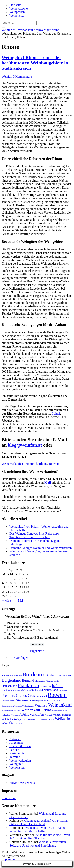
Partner (14, 750)
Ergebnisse (37, 651)
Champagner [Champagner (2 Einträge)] (40, 681)
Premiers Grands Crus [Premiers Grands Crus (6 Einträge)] (18, 695)
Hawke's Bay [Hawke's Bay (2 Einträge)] (46, 686)
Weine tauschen (19, 8)
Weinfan (7, 77)
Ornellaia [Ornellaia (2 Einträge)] (63, 690)
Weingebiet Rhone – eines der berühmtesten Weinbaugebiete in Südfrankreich (35, 63)
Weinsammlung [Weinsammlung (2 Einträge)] (33, 719)
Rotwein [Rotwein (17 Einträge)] (57, 695)
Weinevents (17, 16)
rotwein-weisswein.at (23, 783)
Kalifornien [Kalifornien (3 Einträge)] (8, 690)
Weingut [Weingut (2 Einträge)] (48, 715)
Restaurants (17, 753)
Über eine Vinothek (19, 627)
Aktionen (15, 739)
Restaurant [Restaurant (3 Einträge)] (41, 696)
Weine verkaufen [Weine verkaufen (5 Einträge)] (32, 714)
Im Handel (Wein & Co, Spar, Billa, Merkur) (35, 630)
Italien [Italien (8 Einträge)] (57, 686)
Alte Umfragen (19, 658)
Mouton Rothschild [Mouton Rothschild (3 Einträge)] (33, 690)
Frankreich (30, 464)
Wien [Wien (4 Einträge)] (5, 723)
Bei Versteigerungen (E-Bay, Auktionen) (32, 637)
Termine (15, 757)
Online (11, 634)
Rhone (43, 464)
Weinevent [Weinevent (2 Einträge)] (15, 715)
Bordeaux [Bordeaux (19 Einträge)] (34, 674)
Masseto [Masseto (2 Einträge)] (18, 690)
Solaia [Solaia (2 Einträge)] (13, 701)
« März (7, 600)
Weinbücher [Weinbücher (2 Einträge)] (57, 711)
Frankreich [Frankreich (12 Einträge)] (28, 685)
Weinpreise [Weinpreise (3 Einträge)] (20, 719)
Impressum (9, 798)
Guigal (56, 413)
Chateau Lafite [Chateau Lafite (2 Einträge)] (53, 681)
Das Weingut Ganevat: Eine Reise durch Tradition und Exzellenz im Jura (35, 535)
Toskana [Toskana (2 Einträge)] (18, 706)
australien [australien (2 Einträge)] (17, 676)
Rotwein (54, 464)
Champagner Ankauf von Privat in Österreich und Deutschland (39, 822)
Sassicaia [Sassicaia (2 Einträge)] (5, 701)
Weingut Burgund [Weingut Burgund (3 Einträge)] (62, 715)
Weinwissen (17, 768)
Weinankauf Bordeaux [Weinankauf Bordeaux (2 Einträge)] (11, 711)
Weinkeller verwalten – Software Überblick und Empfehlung (39, 844)
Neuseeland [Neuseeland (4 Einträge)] (51, 690)
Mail (48, 482)
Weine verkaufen (12, 464)
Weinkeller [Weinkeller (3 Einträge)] (7, 719)
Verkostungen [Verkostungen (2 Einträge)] (28, 706)
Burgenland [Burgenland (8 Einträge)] (11, 680)
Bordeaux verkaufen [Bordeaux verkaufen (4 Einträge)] (58, 675)
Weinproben (17, 12)
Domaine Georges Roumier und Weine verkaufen (41, 548)
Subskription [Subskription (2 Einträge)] (37, 701)
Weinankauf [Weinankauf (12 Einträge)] (60, 705)
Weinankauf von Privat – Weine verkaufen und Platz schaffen (37, 829)
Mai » (22, 600)
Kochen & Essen (20, 746)
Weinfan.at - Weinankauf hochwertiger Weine (30, 30)
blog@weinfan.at (25, 445)
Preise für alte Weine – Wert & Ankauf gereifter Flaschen (40, 837)
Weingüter (16, 764)
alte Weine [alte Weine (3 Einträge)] (7, 675)
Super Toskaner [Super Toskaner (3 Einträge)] (52, 700)
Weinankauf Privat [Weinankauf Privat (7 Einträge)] (36, 710)
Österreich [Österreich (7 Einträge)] (17, 723)
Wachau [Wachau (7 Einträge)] (41, 705)
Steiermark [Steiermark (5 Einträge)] (24, 700)
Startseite (15, 5)
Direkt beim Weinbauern (22, 623)
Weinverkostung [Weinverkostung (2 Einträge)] (47, 719)
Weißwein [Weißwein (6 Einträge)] (62, 719)
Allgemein (16, 743)
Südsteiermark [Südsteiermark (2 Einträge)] (8, 706)
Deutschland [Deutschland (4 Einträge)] (9, 686)
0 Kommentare (22, 77)
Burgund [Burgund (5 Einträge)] (28, 680)
